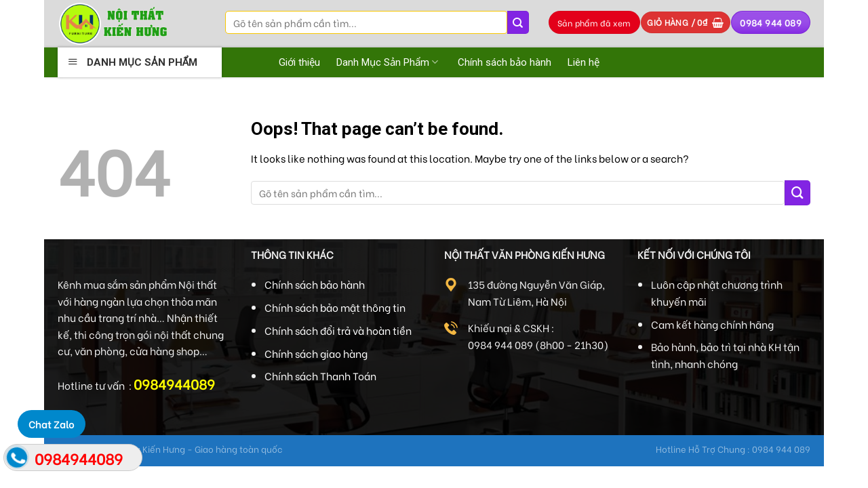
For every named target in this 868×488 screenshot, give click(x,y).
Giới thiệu (299, 62)
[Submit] (518, 22)
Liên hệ (584, 62)
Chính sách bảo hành (505, 62)
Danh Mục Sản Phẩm (389, 62)
